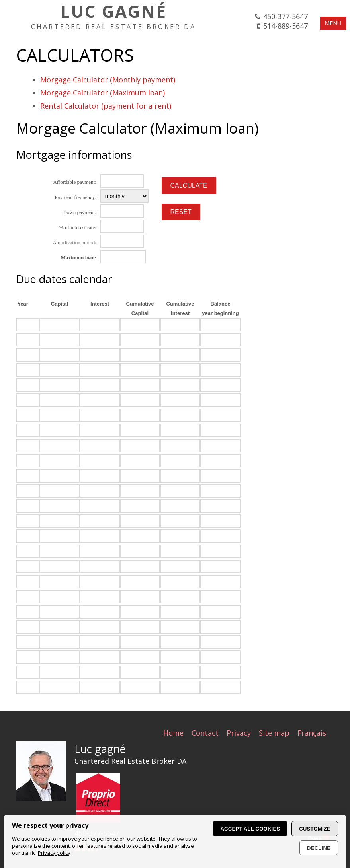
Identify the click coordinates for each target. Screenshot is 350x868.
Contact (205, 732)
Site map (274, 732)
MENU (333, 23)
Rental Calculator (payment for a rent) (106, 106)
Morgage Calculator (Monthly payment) (108, 80)
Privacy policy (54, 853)
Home (173, 732)
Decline (319, 848)
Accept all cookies (250, 829)
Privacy (239, 732)
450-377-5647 (285, 16)
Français (312, 732)
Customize (315, 829)
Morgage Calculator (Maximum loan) (103, 93)
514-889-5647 (285, 26)
